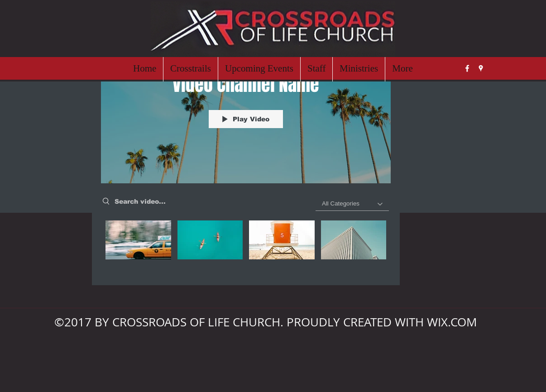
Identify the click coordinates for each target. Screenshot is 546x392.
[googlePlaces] (481, 68)
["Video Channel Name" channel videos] (246, 246)
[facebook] (467, 68)
